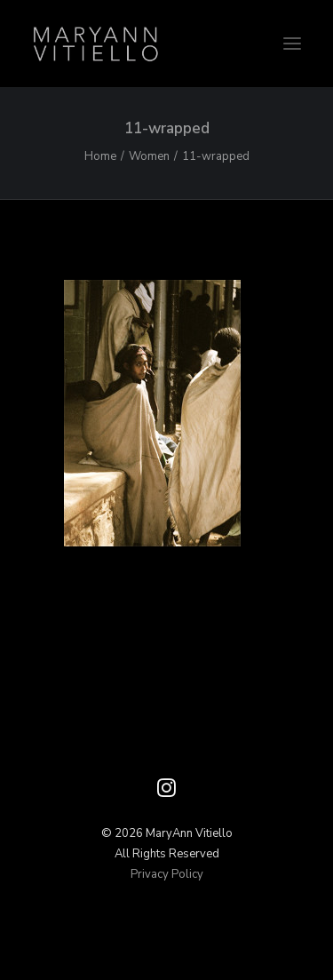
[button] (292, 44)
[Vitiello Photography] (166, 44)
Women (149, 156)
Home (100, 156)
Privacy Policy (167, 874)
